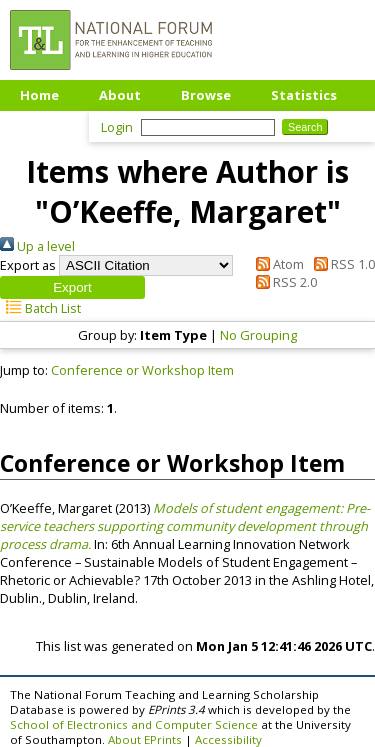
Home (39, 95)
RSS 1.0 (340, 264)
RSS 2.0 (283, 282)
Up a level (37, 246)
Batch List (40, 308)
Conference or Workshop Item (142, 370)
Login (117, 127)
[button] (72, 287)
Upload (44, 125)
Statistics (304, 95)
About (120, 95)
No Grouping (258, 335)
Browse (206, 95)
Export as (28, 265)
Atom (277, 264)
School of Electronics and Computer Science (134, 724)
